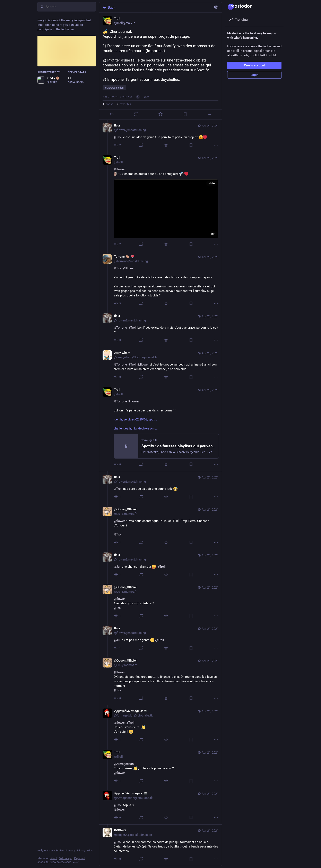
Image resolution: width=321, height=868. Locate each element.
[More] (209, 115)
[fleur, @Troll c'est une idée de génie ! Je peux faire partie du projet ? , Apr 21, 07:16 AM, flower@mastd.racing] (160, 136)
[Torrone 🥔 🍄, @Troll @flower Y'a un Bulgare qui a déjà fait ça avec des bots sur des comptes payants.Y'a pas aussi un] (160, 281)
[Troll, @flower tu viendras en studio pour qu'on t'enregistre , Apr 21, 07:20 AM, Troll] (160, 201)
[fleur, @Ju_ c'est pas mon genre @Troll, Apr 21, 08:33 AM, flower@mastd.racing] (160, 639)
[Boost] (136, 114)
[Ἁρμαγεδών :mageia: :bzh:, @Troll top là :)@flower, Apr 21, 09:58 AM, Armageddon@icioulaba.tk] (160, 806)
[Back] (155, 7)
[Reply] (112, 114)
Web (147, 97)
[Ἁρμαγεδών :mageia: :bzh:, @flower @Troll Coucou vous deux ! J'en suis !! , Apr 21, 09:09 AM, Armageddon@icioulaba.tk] (160, 726)
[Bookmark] (185, 114)
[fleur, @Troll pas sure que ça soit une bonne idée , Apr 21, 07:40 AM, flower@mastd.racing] (160, 487)
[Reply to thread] (118, 145)
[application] (166, 209)
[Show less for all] (216, 7)
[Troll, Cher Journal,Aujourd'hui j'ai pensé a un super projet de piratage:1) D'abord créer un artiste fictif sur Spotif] (160, 66)
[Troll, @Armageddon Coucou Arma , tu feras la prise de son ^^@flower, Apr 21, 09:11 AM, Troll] (160, 767)
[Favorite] (160, 114)
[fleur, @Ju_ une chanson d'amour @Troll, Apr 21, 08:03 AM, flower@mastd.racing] (160, 565)
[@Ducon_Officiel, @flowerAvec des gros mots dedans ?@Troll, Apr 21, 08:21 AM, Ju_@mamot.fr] (160, 602)
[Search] (67, 7)
